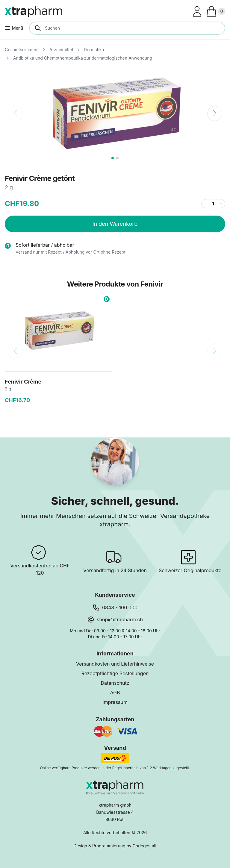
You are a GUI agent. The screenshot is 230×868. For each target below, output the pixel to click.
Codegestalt (145, 846)
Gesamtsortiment (22, 50)
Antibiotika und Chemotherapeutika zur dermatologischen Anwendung (83, 58)
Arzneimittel (61, 50)
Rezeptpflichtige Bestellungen (115, 673)
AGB (115, 693)
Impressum (115, 702)
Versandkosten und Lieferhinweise (115, 664)
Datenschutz (115, 683)
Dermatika (94, 50)
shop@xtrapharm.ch (120, 619)
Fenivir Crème (23, 382)
